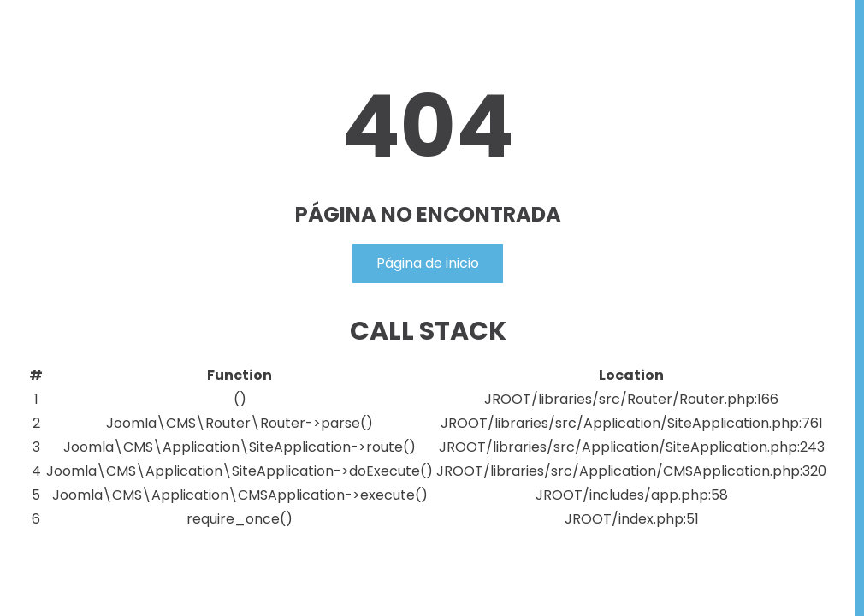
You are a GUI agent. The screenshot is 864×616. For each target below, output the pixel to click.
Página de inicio (428, 263)
